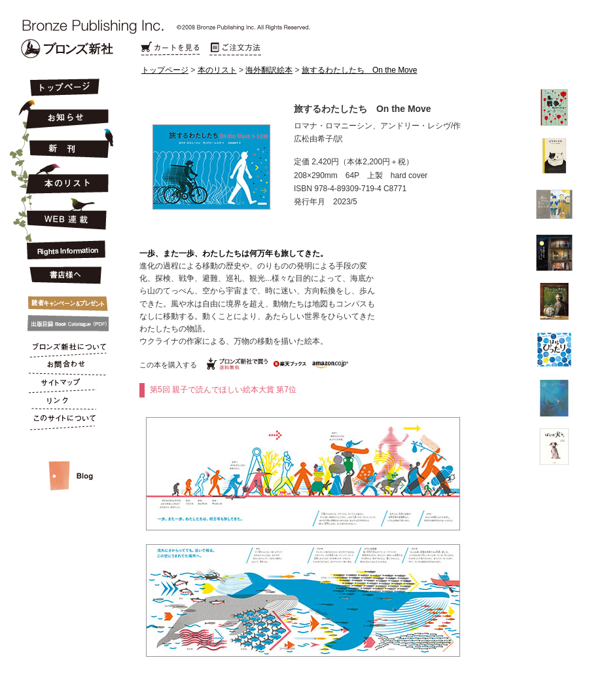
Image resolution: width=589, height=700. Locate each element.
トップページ (165, 70)
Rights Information (63, 248)
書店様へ (63, 276)
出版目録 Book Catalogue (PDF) (63, 323)
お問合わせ (63, 367)
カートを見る (170, 49)
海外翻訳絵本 (269, 70)
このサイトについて (63, 422)
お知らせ (63, 113)
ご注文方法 (236, 49)
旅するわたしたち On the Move (359, 70)
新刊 (63, 144)
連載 (63, 213)
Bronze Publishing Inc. (67, 48)
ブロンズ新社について (63, 348)
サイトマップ (63, 385)
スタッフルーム (63, 462)
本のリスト (217, 70)
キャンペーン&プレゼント (63, 301)
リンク (63, 403)
